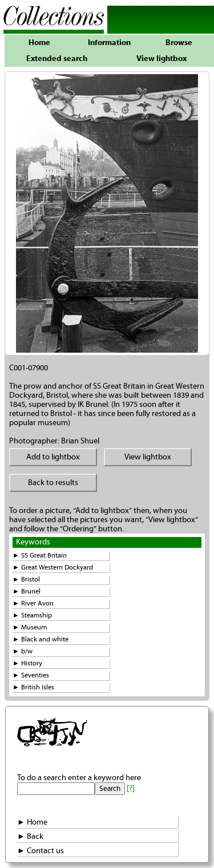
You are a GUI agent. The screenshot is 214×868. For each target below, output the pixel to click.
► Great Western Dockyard (53, 568)
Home (39, 43)
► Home (32, 822)
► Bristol (26, 580)
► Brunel (27, 592)
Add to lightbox (53, 457)
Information (109, 43)
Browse (179, 43)
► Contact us (41, 851)
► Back (30, 837)
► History (27, 663)
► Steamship (32, 615)
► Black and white (41, 639)
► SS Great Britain (40, 556)
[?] (131, 789)
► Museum (30, 627)
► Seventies (31, 675)
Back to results (53, 483)
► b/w (23, 651)
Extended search (57, 59)
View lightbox (161, 59)
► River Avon (33, 603)
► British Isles (33, 687)
